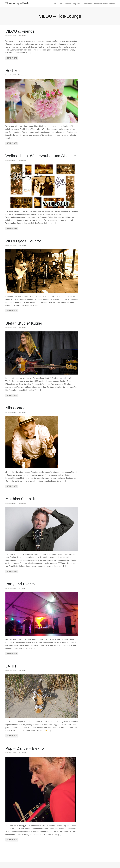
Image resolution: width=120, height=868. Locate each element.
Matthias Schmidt (20, 499)
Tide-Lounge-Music (17, 3)
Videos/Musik (87, 4)
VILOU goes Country (23, 241)
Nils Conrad (16, 408)
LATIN (11, 666)
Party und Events (20, 584)
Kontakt (112, 4)
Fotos (79, 4)
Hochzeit (13, 71)
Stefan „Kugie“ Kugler (24, 323)
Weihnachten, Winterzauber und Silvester (41, 156)
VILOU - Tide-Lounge (19, 36)
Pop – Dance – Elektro (25, 748)
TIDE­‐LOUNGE (58, 4)
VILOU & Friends (20, 31)
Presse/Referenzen (101, 4)
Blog (74, 4)
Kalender (68, 4)
